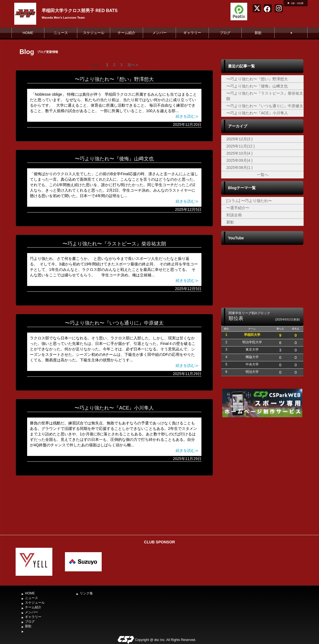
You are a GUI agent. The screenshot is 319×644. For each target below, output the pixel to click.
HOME (28, 33)
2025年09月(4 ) (240, 160)
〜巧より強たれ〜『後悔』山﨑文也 (114, 159)
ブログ (225, 33)
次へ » (133, 65)
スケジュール (94, 33)
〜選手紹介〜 (238, 208)
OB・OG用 (297, 3)
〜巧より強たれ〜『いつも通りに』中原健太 (114, 323)
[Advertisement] (262, 491)
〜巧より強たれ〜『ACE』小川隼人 (114, 408)
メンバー (160, 33)
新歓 (258, 33)
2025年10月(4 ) (240, 153)
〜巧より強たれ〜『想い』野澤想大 (114, 79)
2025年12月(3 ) (240, 139)
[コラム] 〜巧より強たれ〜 (249, 201)
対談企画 (234, 215)
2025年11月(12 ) (241, 146)
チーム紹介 (126, 33)
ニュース (61, 33)
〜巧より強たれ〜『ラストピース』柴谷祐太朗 (114, 244)
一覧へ (263, 175)
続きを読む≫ (187, 116)
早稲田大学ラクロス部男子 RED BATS (80, 11)
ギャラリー (192, 33)
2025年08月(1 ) (240, 168)
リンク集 (86, 593)
